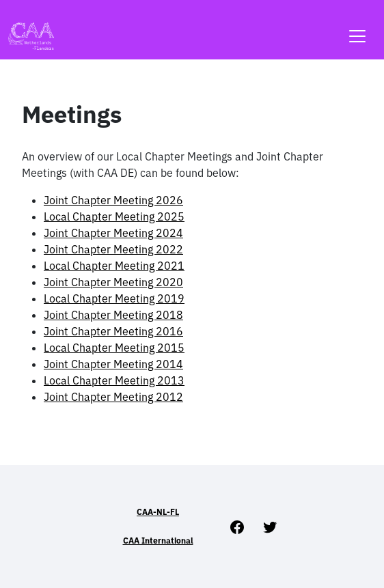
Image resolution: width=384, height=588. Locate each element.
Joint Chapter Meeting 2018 (113, 315)
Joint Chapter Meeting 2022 (113, 249)
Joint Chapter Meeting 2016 (113, 331)
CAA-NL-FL (158, 512)
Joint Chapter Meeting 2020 (113, 282)
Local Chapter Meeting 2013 (114, 380)
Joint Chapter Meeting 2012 (113, 397)
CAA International (158, 541)
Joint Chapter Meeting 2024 (113, 233)
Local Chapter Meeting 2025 (114, 216)
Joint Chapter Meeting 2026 (113, 200)
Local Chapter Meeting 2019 (114, 298)
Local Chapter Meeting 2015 (114, 348)
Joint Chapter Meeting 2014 (113, 364)
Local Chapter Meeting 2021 (114, 266)
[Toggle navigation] (357, 28)
